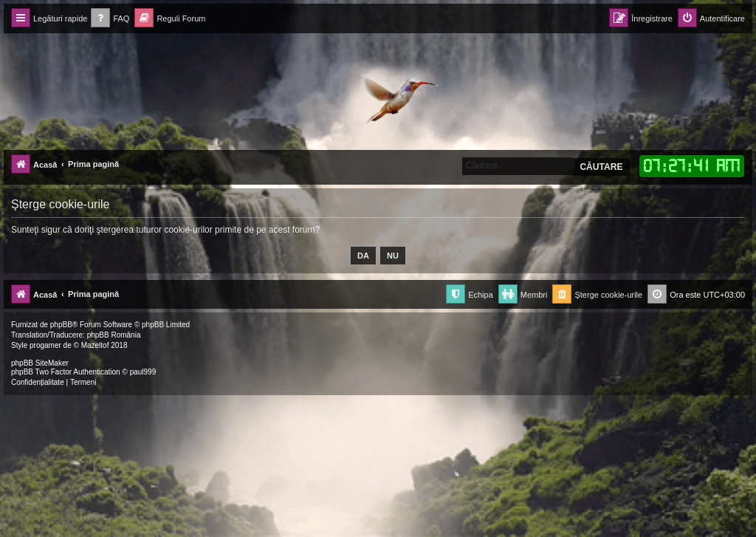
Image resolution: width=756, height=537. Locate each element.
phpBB (61, 325)
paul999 (143, 372)
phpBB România (114, 335)
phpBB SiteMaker (40, 363)
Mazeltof (95, 345)
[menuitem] (110, 19)
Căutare (601, 167)
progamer (45, 345)
